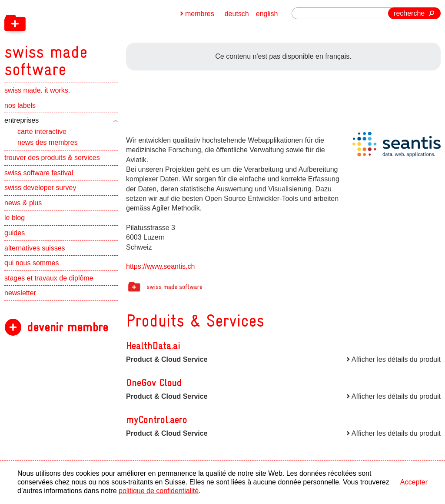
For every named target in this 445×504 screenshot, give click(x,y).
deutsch (237, 14)
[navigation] (91, 39)
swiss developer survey (40, 188)
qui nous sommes (32, 263)
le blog (15, 218)
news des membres (48, 142)
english (267, 14)
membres (200, 14)
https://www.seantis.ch (160, 266)
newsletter (20, 293)
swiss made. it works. (37, 90)
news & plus (23, 203)
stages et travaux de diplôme (49, 278)
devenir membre (68, 327)
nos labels (20, 105)
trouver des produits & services (52, 158)
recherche (409, 13)
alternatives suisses (35, 248)
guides (15, 233)
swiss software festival (39, 173)
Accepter (414, 482)
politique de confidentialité (159, 491)
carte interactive (42, 132)
